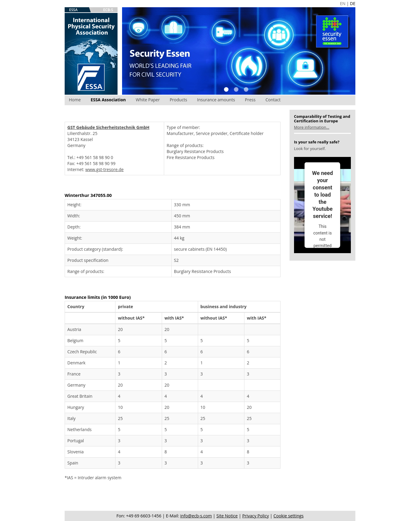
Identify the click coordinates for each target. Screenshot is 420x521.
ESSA (73, 10)
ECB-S (108, 10)
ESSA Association (108, 100)
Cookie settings (289, 516)
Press (250, 100)
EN (343, 3)
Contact (273, 100)
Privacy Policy (256, 516)
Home (75, 100)
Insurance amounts (216, 100)
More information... (312, 127)
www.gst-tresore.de (104, 169)
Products (178, 100)
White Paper (148, 100)
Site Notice (227, 516)
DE (353, 3)
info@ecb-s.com (196, 516)
